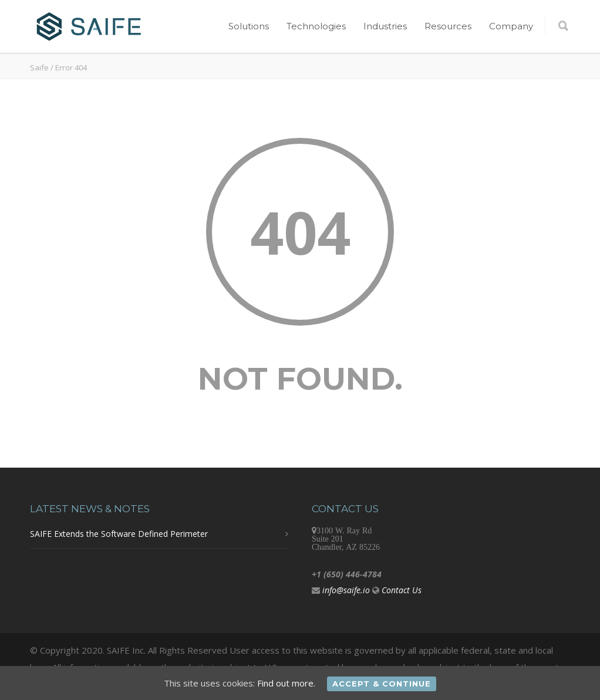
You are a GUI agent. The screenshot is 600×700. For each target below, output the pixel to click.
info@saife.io (346, 590)
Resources (448, 26)
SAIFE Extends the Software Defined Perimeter (119, 534)
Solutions (249, 26)
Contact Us (402, 590)
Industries (385, 26)
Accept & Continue (382, 684)
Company (511, 26)
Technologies (316, 26)
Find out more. (286, 683)
